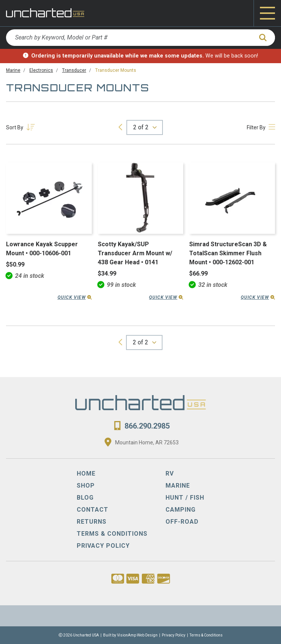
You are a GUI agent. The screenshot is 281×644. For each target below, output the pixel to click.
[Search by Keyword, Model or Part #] (129, 38)
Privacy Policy (174, 635)
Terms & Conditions (206, 635)
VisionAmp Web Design (137, 635)
